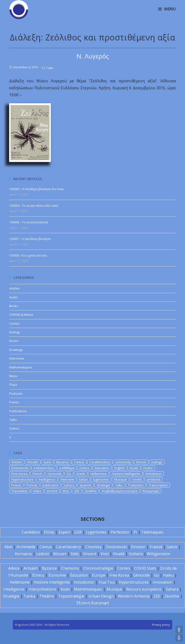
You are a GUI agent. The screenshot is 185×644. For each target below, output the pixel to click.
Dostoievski (20, 468)
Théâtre (47, 596)
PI (135, 532)
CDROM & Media (21, 315)
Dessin (141, 462)
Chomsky (93, 547)
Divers (14, 341)
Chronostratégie (98, 568)
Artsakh (33, 462)
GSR (78, 532)
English (119, 468)
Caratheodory (100, 462)
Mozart (60, 554)
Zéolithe (172, 596)
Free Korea (19, 474)
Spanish (86, 485)
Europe (99, 575)
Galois (172, 547)
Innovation (163, 582)
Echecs (85, 468)
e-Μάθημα (67, 468)
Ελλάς (49, 532)
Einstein (138, 547)
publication (50, 485)
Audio (13, 297)
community (123, 462)
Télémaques (152, 532)
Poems (14, 402)
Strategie (103, 485)
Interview (67, 479)
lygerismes (101, 479)
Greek (81, 474)
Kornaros (23, 554)
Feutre (148, 468)
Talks (50, 68)
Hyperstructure (22, 479)
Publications (18, 411)
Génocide (142, 575)
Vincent (52, 491)
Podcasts (16, 393)
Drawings (16, 350)
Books (14, 306)
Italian (83, 479)
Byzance (63, 462)
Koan (65, 589)
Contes (14, 323)
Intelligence (47, 479)
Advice (14, 568)
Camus (79, 462)
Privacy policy (161, 625)
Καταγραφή (151, 491)
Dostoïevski (116, 547)
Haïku (168, 575)
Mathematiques (21, 367)
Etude (134, 468)
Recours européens (144, 589)
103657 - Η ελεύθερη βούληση (30, 239)
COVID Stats (145, 568)
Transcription (158, 485)
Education (102, 468)
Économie (57, 575)
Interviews (17, 358)
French (37, 474)
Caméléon (31, 532)
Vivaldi (119, 554)
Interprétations (42, 589)
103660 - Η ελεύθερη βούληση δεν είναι (36, 189)
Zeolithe (91, 491)
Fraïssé (156, 547)
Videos (14, 428)
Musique (121, 479)
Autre (47, 462)
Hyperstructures (134, 582)
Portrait (32, 485)
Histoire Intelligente (126, 474)
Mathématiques (88, 589)
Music (13, 376)
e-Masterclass (44, 468)
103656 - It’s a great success (28, 255)
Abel (8, 547)
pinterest (154, 479)
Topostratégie (71, 596)
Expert (64, 532)
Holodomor (153, 474)
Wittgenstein (159, 554)
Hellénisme (20, 582)
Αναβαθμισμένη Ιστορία (119, 491)
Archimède (26, 547)
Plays (13, 385)
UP (179, 630)
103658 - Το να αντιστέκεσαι (29, 222)
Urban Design (101, 596)
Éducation (79, 575)
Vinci (66, 491)
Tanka (29, 596)
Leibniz (43, 554)
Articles (14, 288)
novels (137, 479)
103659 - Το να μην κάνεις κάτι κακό (34, 206)
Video (37, 491)
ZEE (77, 491)
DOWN (179, 638)
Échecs (38, 575)
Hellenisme (99, 474)
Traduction (136, 485)
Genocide (55, 474)
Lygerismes (96, 532)
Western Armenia (134, 596)
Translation (20, 491)
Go (69, 474)
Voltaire (136, 554)
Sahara (69, 485)
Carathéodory (68, 547)
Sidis (75, 554)
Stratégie (11, 596)
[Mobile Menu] (167, 9)
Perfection (120, 532)
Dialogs (15, 332)
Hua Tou (107, 582)
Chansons (70, 568)
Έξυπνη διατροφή (93, 603)
